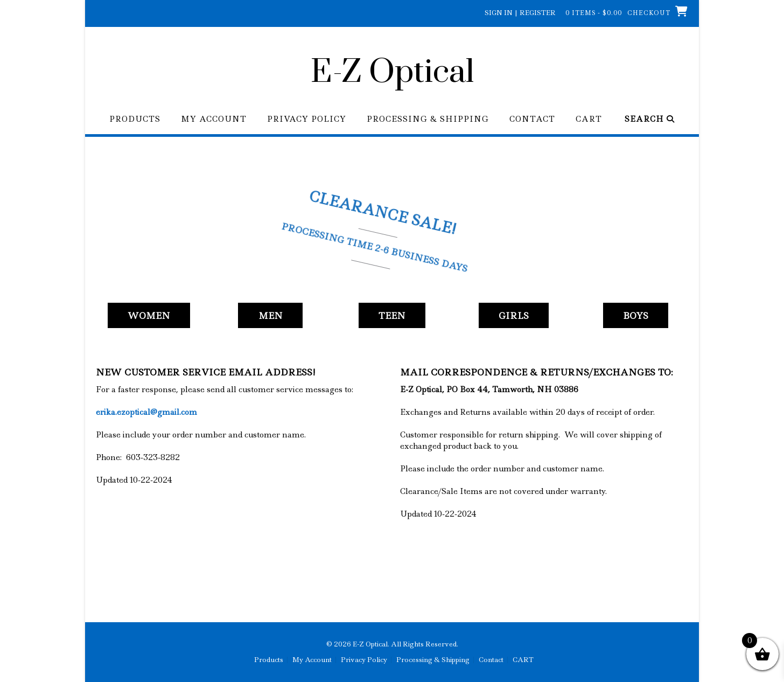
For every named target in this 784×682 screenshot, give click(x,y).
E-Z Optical (392, 73)
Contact (532, 119)
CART (589, 119)
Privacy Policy (307, 119)
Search (650, 119)
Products (135, 119)
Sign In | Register (520, 13)
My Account (214, 119)
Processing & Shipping (428, 119)
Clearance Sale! (384, 213)
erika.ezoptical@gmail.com (146, 412)
